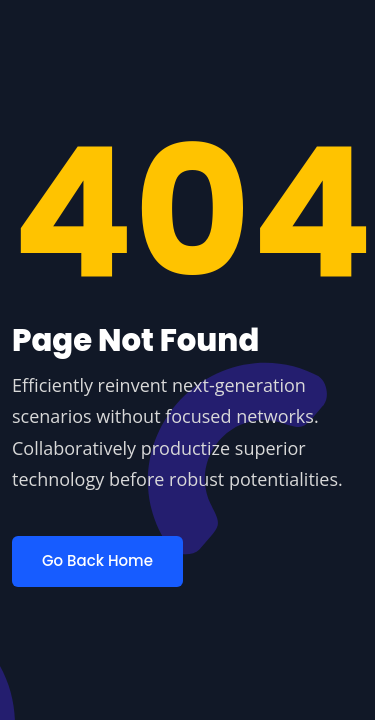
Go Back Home (97, 560)
